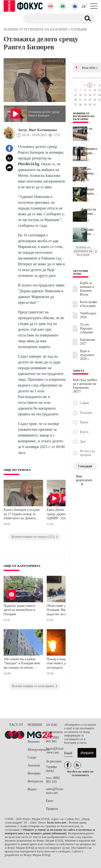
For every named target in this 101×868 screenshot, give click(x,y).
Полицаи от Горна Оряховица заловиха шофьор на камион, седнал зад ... (89, 191)
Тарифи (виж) (51, 769)
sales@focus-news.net (55, 791)
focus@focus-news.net (55, 751)
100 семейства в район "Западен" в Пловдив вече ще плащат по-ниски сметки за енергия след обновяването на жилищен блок (22, 664)
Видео (32, 789)
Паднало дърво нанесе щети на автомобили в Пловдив (20, 610)
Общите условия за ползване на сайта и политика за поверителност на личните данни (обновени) (50, 832)
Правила (52, 809)
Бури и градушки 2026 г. (87, 355)
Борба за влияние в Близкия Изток (87, 289)
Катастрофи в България (88, 304)
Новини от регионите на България (84, 116)
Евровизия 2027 (87, 342)
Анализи (34, 765)
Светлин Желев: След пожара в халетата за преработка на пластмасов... (89, 232)
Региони (34, 742)
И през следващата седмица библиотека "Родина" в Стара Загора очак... (89, 171)
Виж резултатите (84, 480)
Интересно (35, 781)
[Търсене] (51, 18)
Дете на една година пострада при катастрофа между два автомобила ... (89, 131)
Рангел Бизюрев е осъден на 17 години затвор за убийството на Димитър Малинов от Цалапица (22, 515)
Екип (50, 801)
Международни (37, 750)
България (34, 734)
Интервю (34, 773)
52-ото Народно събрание (87, 328)
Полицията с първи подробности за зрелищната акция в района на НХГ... (89, 151)
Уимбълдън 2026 (88, 315)
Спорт (32, 757)
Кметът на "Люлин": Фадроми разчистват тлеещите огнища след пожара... (89, 212)
